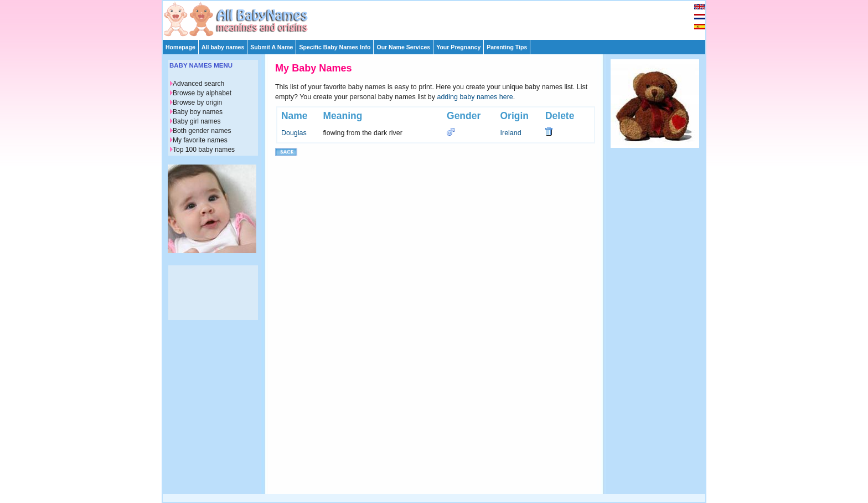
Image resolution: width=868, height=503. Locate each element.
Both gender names (202, 131)
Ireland (511, 133)
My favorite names (200, 140)
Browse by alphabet (202, 93)
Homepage (180, 47)
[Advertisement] (439, 18)
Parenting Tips (507, 47)
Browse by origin (197, 102)
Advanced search (198, 84)
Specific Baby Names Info (335, 47)
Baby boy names (198, 112)
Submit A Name (272, 47)
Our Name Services (403, 47)
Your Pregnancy (458, 47)
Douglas (294, 133)
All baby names (223, 47)
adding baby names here (475, 97)
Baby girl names (197, 121)
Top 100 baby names (204, 150)
